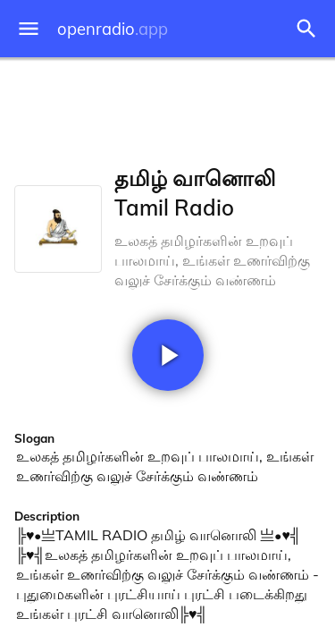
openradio (113, 29)
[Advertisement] (167, 107)
